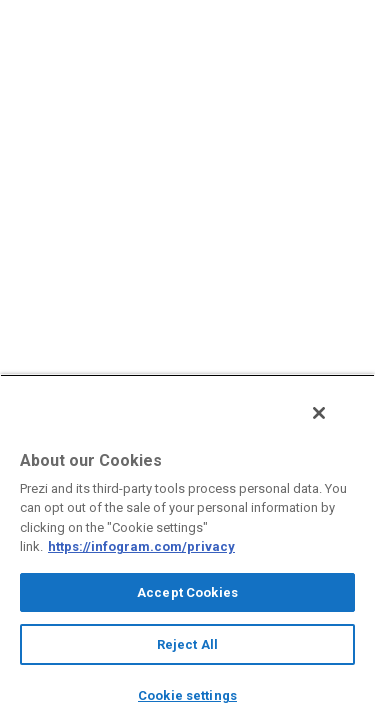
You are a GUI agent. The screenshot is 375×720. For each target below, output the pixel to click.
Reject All (187, 644)
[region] (187, 552)
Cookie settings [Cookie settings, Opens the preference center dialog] (187, 695)
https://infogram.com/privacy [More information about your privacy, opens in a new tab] (141, 546)
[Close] (333, 423)
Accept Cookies (187, 592)
